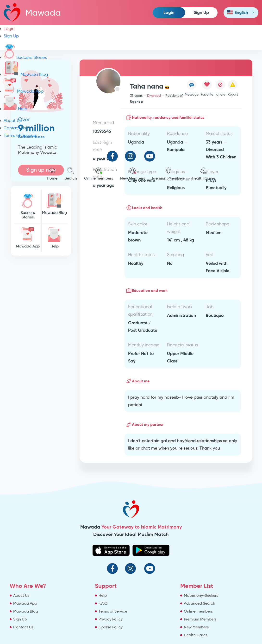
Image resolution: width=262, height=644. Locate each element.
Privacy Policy (111, 619)
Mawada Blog (26, 74)
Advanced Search (200, 603)
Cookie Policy (111, 627)
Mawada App (24, 91)
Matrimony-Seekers (201, 595)
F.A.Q (103, 603)
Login (169, 12)
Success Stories (25, 57)
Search (71, 174)
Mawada (32, 12)
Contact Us (15, 128)
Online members (99, 174)
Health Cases (204, 174)
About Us (13, 120)
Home (52, 174)
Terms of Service (20, 135)
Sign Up (201, 12)
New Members (133, 174)
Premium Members (168, 174)
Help (15, 109)
